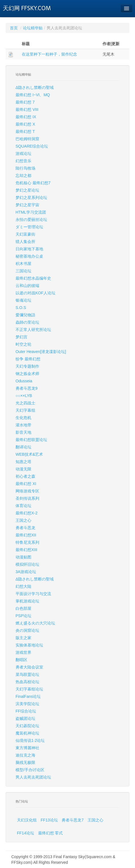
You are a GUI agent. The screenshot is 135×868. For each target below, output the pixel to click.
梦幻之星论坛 (27, 190)
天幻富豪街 (25, 234)
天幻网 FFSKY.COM (27, 8)
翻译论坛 (23, 447)
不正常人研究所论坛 (33, 330)
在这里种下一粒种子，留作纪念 (49, 54)
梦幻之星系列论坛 (31, 198)
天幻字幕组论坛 (29, 689)
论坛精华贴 (33, 28)
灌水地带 (23, 425)
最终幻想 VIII (27, 109)
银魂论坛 (23, 300)
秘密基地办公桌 (29, 256)
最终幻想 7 (25, 102)
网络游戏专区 (27, 491)
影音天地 (23, 432)
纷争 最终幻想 (28, 359)
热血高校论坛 (27, 682)
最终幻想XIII (26, 550)
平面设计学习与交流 (33, 594)
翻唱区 (21, 660)
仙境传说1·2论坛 (30, 740)
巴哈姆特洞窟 (27, 139)
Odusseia (24, 381)
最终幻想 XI (26, 484)
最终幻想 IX (26, 117)
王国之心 (23, 520)
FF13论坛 (49, 820)
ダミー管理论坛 (29, 227)
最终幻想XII (26, 535)
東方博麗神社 (27, 748)
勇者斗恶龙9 (27, 388)
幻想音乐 (23, 161)
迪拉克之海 (25, 755)
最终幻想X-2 (27, 513)
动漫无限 (23, 469)
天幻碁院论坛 (27, 726)
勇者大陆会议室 (29, 667)
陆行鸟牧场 (25, 168)
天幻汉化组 (27, 820)
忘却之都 (23, 176)
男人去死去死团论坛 (33, 777)
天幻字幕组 (25, 410)
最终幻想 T (25, 131)
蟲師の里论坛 (27, 322)
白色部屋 (23, 608)
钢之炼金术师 (27, 374)
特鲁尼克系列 (27, 542)
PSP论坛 (23, 616)
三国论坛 (23, 271)
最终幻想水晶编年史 (33, 278)
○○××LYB (24, 396)
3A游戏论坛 (26, 572)
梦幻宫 (21, 337)
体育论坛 (23, 506)
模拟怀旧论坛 (27, 564)
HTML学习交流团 (31, 212)
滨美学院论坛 (27, 704)
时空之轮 (23, 344)
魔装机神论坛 (27, 733)
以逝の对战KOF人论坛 (35, 293)
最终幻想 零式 (51, 833)
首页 (14, 28)
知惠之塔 (23, 462)
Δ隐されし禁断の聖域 (35, 87)
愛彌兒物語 (25, 315)
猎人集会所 (25, 242)
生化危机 (23, 418)
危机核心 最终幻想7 (33, 183)
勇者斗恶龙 (25, 528)
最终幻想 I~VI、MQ (33, 95)
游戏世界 (23, 652)
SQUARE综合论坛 (32, 146)
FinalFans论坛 (28, 696)
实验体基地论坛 (29, 645)
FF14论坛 (26, 833)
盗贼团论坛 (25, 718)
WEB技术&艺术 (29, 454)
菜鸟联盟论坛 (27, 674)
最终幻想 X (25, 124)
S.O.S (21, 308)
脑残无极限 (25, 762)
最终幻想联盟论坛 (31, 440)
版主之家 (23, 638)
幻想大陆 (23, 586)
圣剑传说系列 (27, 498)
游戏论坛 (23, 154)
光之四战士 (25, 403)
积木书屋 (23, 264)
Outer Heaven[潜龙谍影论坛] (41, 352)
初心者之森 (25, 476)
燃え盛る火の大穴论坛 (35, 623)
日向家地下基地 (29, 249)
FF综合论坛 (26, 711)
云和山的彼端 (27, 286)
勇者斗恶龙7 (73, 820)
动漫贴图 (23, 557)
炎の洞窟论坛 (27, 630)
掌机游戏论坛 (27, 601)
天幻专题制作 (27, 366)
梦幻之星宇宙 (27, 205)
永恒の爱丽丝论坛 (31, 220)
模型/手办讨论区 (30, 770)
